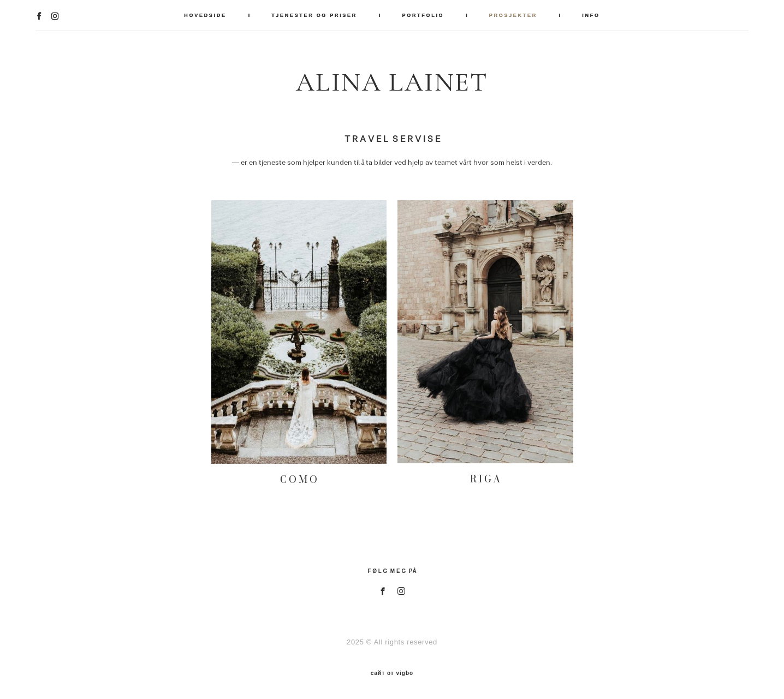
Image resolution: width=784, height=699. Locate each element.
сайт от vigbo (392, 673)
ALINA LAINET (392, 82)
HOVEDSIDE (205, 15)
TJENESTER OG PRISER (314, 15)
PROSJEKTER (513, 15)
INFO (591, 15)
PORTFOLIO (423, 15)
